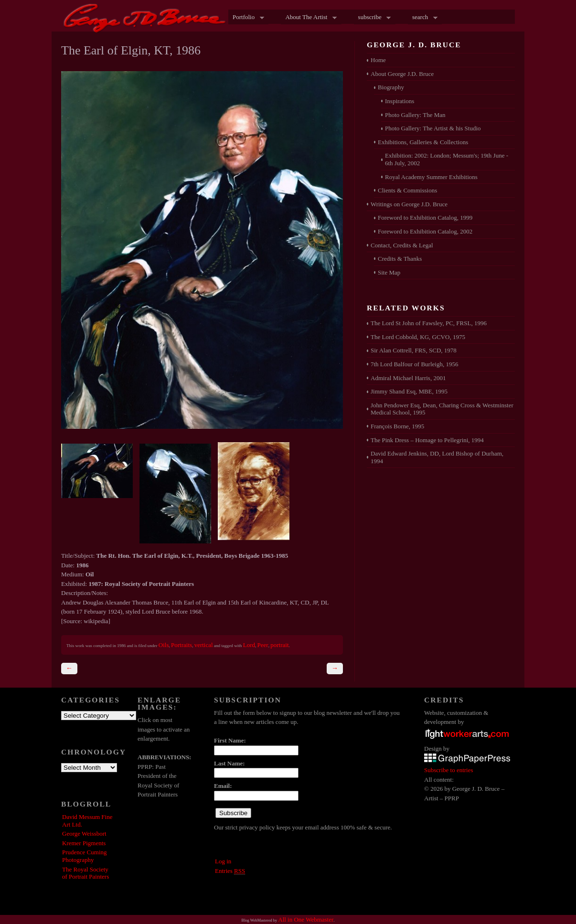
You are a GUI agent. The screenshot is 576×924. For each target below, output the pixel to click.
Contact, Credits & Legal (402, 245)
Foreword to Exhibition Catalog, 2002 (425, 231)
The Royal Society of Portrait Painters (85, 873)
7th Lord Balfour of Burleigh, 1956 (414, 364)
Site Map (389, 272)
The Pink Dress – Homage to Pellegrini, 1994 (427, 440)
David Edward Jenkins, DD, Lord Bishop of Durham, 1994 (437, 457)
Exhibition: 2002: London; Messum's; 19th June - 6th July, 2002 (447, 159)
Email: (223, 786)
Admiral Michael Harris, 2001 (408, 378)
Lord (249, 645)
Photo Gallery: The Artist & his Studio (433, 128)
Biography (391, 87)
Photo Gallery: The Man (415, 115)
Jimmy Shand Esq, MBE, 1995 (409, 391)
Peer (263, 645)
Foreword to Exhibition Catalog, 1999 (425, 218)
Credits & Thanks (400, 259)
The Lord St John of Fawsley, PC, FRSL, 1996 (429, 323)
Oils (164, 645)
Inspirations (400, 101)
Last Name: (229, 763)
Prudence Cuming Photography (85, 856)
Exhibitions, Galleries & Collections (423, 142)
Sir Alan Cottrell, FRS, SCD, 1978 (414, 350)
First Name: (230, 740)
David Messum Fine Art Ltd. (87, 821)
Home (378, 60)
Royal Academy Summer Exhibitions (431, 177)
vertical (204, 645)
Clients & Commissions (407, 190)
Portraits (181, 645)
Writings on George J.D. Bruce (409, 204)
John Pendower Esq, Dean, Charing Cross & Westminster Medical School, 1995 (442, 409)
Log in (223, 861)
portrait (279, 645)
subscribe (373, 18)
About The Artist (309, 18)
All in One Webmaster (306, 919)
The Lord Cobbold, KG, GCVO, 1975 (418, 337)
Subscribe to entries (449, 770)
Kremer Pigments (84, 843)
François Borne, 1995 (397, 426)
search (423, 18)
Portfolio (246, 18)
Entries (230, 871)
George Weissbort (84, 834)
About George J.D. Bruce (402, 74)
